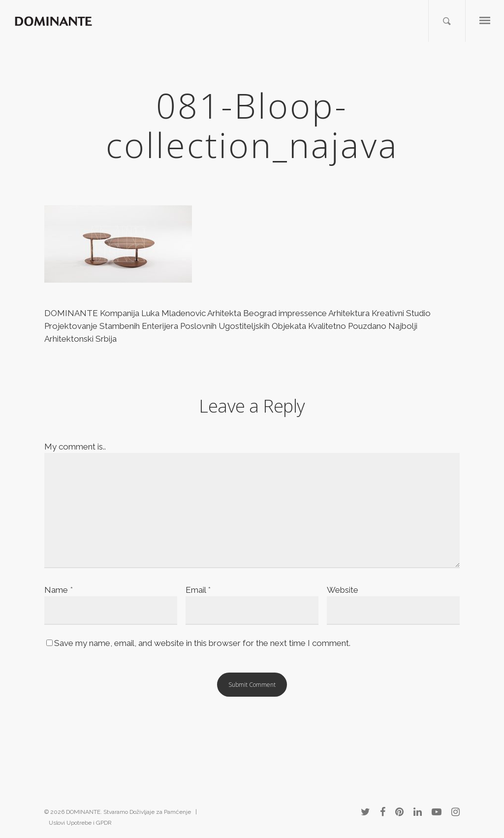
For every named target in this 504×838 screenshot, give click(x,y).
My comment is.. (75, 447)
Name (59, 590)
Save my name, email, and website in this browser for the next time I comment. (202, 643)
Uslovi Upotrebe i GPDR (80, 823)
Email (198, 590)
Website (343, 590)
